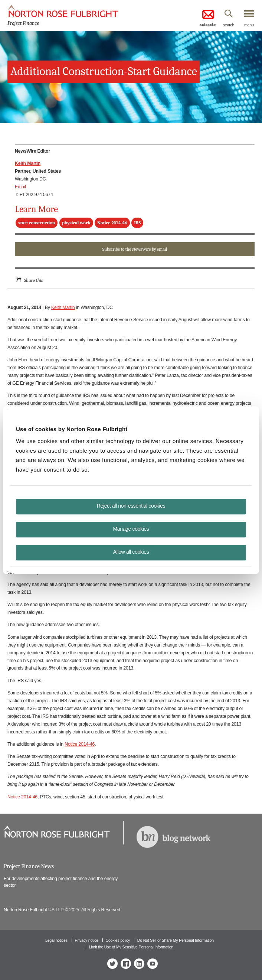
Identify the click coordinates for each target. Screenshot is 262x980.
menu (249, 25)
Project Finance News (29, 866)
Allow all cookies (131, 552)
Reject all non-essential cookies (131, 506)
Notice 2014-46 (112, 223)
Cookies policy (118, 940)
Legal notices (56, 940)
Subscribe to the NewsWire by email (135, 249)
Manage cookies (131, 529)
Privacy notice (87, 940)
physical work (76, 223)
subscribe (208, 18)
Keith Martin (63, 307)
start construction (37, 223)
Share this (34, 280)
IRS (137, 223)
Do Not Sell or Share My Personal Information (176, 940)
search (229, 25)
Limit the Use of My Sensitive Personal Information (131, 947)
